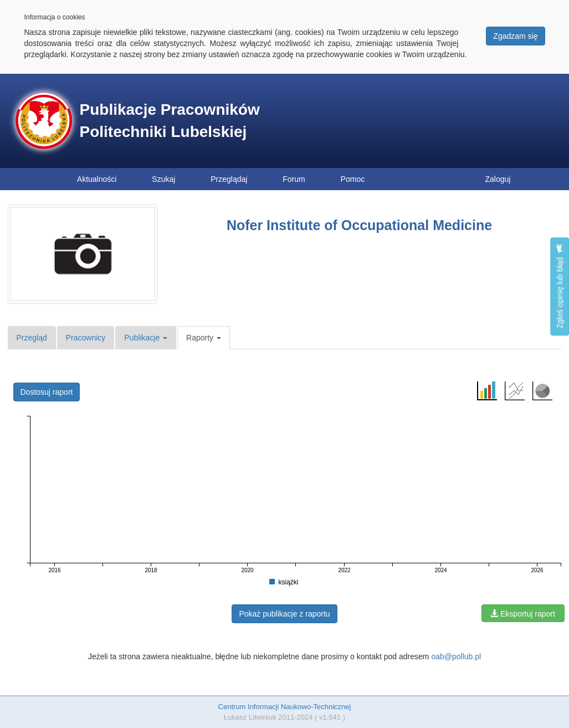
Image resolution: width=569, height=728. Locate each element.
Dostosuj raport (47, 392)
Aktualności (97, 179)
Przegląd (32, 338)
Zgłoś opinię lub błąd (560, 286)
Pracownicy (86, 338)
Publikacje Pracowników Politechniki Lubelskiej (170, 121)
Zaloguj (498, 179)
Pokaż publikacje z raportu (284, 614)
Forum (294, 179)
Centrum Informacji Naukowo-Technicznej (285, 707)
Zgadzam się (515, 36)
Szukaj (163, 179)
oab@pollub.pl (456, 656)
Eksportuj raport (523, 614)
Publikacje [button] (146, 338)
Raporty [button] (204, 338)
